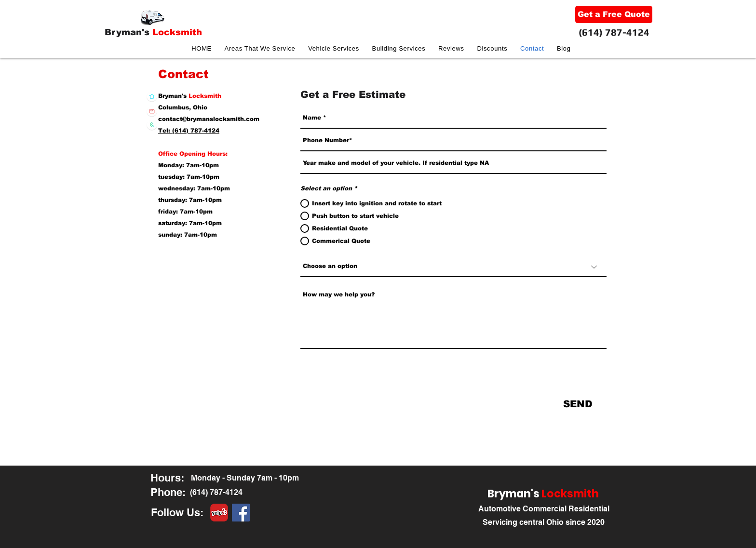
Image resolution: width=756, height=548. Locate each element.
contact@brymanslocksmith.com (209, 119)
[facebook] (241, 513)
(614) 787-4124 (614, 32)
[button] (334, 48)
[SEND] (578, 404)
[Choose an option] (453, 267)
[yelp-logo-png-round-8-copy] (219, 513)
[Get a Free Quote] (614, 14)
